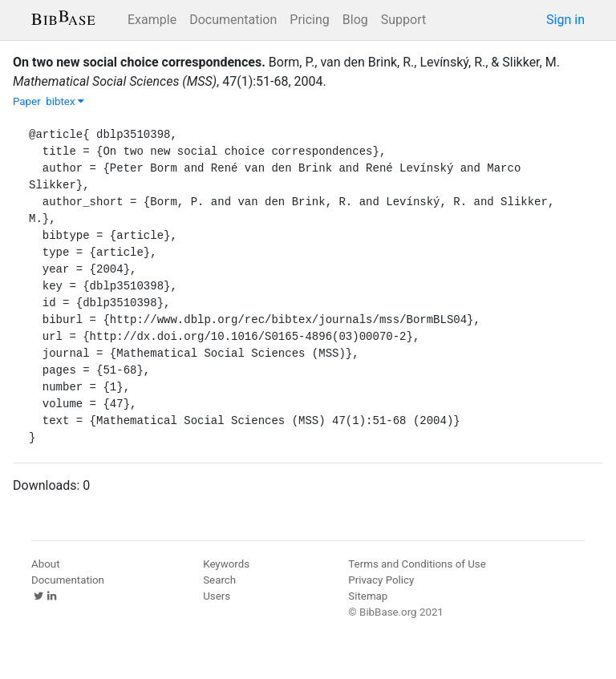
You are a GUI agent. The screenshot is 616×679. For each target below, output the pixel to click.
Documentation (233, 20)
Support (403, 20)
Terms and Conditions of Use (417, 564)
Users (217, 596)
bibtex (65, 101)
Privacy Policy (381, 580)
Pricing (310, 20)
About (46, 564)
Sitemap (368, 596)
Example (152, 20)
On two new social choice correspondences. (139, 62)
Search (219, 580)
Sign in (565, 20)
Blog (355, 20)
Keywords (226, 564)
